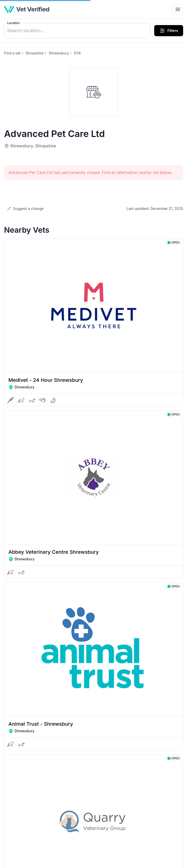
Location (13, 23)
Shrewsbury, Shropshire (33, 146)
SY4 (77, 53)
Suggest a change (25, 209)
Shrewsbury (59, 53)
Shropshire (35, 53)
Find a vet (12, 53)
